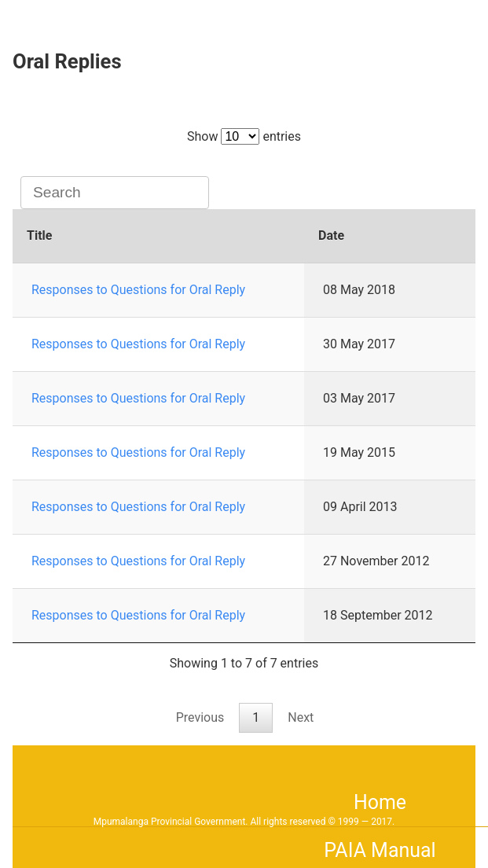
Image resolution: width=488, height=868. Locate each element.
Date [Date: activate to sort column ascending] (331, 235)
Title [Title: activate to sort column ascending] (39, 235)
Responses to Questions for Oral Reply (138, 290)
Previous (200, 717)
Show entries (244, 136)
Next (301, 717)
